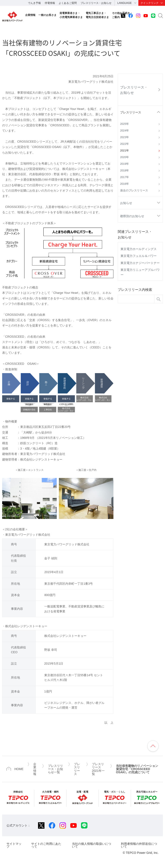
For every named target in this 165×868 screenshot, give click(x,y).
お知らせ (126, 203)
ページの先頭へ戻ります (153, 746)
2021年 (125, 151)
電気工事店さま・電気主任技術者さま (97, 15)
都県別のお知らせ (132, 216)
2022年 (125, 144)
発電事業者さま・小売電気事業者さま (71, 15)
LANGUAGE (125, 3)
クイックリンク (150, 3)
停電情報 (50, 3)
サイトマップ (14, 845)
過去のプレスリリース (134, 191)
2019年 (125, 164)
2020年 (125, 157)
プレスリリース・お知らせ (96, 3)
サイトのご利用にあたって (46, 845)
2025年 (125, 124)
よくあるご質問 (68, 3)
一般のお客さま (47, 15)
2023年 (125, 137)
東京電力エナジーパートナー (140, 263)
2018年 (125, 171)
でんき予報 (34, 3)
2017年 (125, 177)
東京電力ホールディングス (139, 249)
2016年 (125, 184)
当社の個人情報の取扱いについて (92, 845)
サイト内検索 (160, 16)
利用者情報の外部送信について (139, 845)
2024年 (125, 131)
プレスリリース (131, 112)
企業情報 (30, 15)
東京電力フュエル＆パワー (139, 256)
